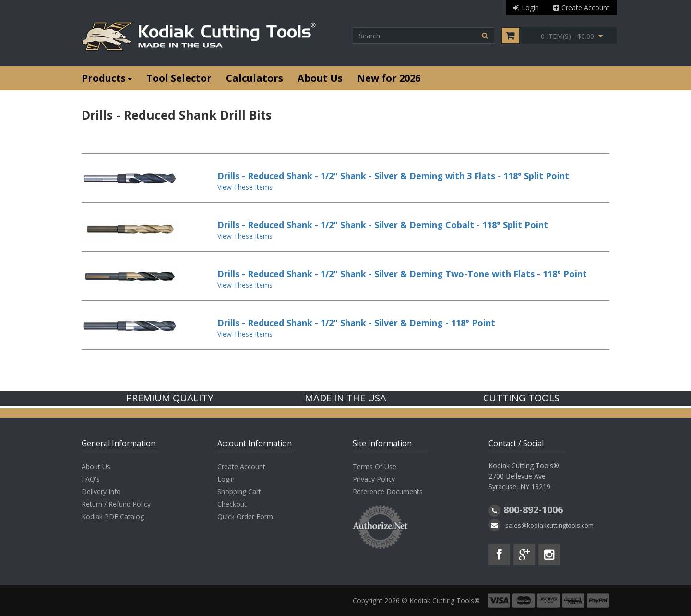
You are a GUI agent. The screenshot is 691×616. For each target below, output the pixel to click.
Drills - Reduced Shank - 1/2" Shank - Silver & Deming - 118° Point (356, 323)
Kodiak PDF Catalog (113, 516)
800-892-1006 (533, 510)
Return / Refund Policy (116, 504)
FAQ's (91, 479)
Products (107, 78)
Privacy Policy (374, 479)
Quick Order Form (245, 516)
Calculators (255, 78)
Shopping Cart (239, 491)
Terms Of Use (375, 466)
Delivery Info (101, 491)
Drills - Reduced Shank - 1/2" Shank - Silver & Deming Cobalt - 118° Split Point (383, 225)
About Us (320, 78)
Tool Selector (179, 78)
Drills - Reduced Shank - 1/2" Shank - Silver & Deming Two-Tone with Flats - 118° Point (402, 274)
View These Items (245, 187)
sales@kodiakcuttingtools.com (549, 525)
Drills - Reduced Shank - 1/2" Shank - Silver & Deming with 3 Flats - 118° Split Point (393, 176)
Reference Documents (388, 491)
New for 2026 (389, 78)
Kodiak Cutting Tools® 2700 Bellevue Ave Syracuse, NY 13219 (524, 476)
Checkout (232, 504)
